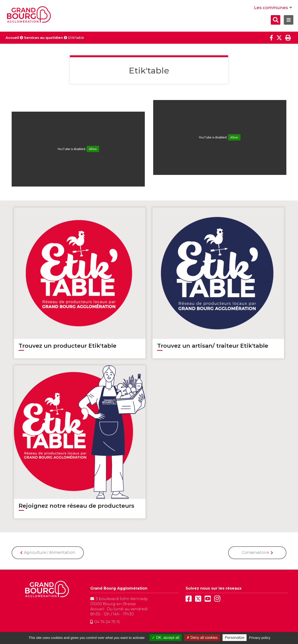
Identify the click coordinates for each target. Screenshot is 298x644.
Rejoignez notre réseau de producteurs (76, 506)
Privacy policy (260, 638)
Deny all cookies (202, 638)
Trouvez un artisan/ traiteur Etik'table (213, 346)
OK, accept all (165, 638)
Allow (93, 149)
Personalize (235, 638)
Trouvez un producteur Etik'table (68, 346)
